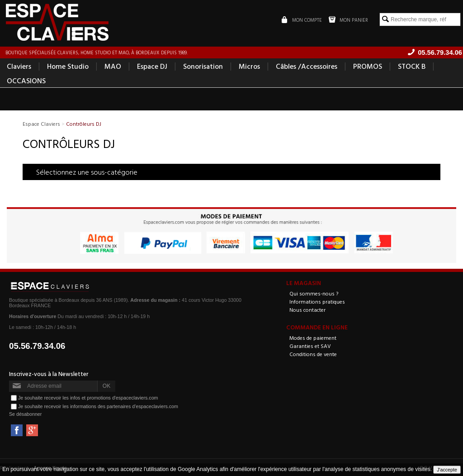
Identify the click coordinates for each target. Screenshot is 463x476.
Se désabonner (25, 414)
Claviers (19, 66)
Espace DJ (152, 66)
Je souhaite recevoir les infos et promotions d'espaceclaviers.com (88, 398)
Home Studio (68, 66)
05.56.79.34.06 (37, 346)
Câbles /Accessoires (307, 66)
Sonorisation (203, 66)
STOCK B (412, 66)
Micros (249, 66)
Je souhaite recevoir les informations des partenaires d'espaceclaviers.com (98, 406)
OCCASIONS (26, 81)
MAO (113, 66)
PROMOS (368, 66)
